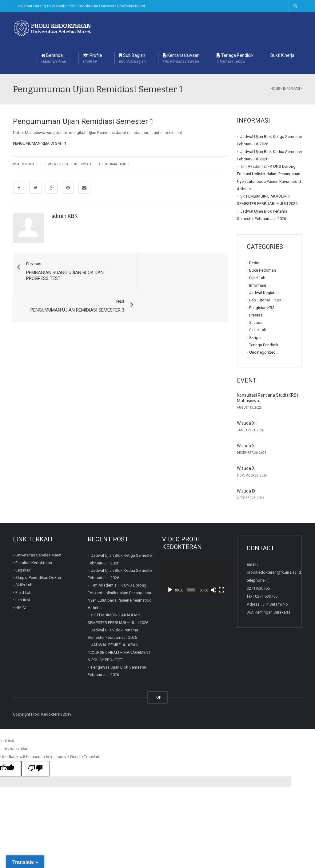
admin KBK (65, 216)
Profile (93, 59)
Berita (254, 263)
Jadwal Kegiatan (264, 293)
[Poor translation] (35, 769)
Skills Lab (258, 330)
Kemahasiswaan (181, 59)
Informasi (291, 89)
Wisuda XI (246, 446)
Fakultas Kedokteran (34, 563)
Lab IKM (23, 600)
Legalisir (23, 570)
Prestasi (256, 315)
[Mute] (213, 590)
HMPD (21, 607)
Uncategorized (262, 352)
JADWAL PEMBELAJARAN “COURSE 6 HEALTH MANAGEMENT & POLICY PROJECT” (119, 652)
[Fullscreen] (221, 590)
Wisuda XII (247, 423)
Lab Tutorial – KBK (265, 300)
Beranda (54, 59)
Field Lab (257, 278)
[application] (195, 578)
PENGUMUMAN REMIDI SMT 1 (40, 143)
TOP (158, 697)
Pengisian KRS (262, 307)
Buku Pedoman (263, 270)
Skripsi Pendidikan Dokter (38, 577)
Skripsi (255, 337)
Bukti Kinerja (282, 55)
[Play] (170, 590)
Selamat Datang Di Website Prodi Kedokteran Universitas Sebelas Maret (82, 6)
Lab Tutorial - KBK (111, 164)
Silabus (256, 322)
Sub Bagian (132, 59)
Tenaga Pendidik (235, 59)
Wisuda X (246, 468)
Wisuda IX (246, 491)
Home (275, 89)
